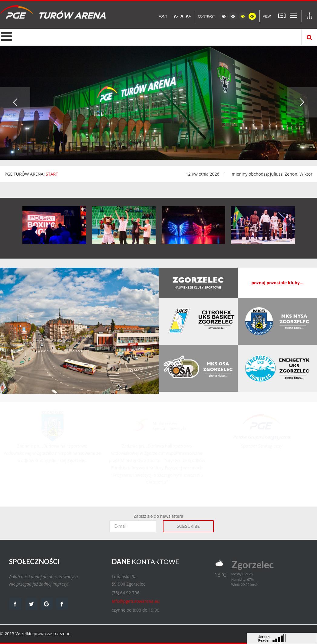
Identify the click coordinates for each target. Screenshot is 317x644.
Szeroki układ (293, 16)
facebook (15, 604)
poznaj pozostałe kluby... (277, 283)
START (52, 174)
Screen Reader (264, 638)
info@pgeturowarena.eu (136, 601)
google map (47, 604)
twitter (31, 604)
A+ (188, 16)
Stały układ (282, 16)
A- (176, 16)
